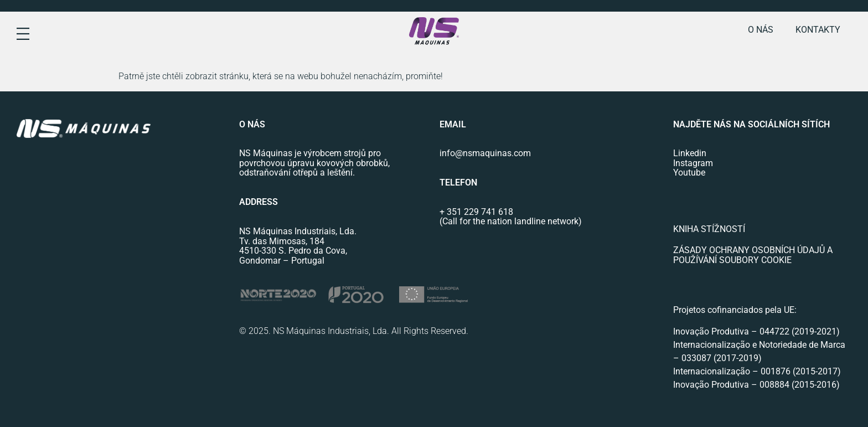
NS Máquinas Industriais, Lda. (298, 231)
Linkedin (690, 153)
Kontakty (818, 30)
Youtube (689, 173)
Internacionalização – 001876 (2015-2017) (757, 371)
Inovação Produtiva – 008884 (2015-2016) (756, 385)
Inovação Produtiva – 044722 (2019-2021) (758, 331)
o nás (761, 30)
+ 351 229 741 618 (476, 212)
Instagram (693, 163)
